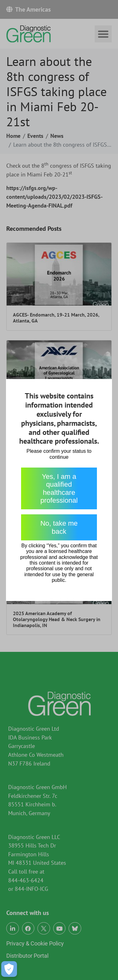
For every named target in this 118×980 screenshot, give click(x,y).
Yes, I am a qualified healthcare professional (59, 488)
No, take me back (59, 527)
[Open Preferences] (9, 969)
